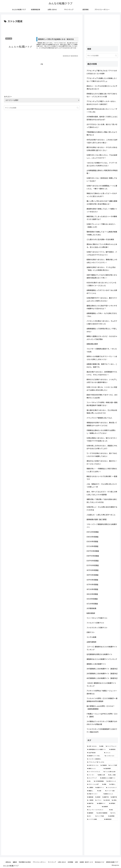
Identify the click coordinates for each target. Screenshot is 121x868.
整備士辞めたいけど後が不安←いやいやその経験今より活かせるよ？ (102, 307)
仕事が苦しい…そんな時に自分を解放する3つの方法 (102, 508)
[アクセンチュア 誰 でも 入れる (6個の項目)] (102, 762)
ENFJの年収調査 (93, 537)
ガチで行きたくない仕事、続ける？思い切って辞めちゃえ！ (102, 126)
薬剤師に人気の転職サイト (96, 664)
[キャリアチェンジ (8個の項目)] (111, 746)
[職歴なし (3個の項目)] (91, 791)
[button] (78, 108)
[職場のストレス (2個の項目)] (110, 794)
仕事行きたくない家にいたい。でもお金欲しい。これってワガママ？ (102, 156)
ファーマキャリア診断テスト (97, 618)
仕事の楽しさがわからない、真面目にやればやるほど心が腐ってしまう (102, 447)
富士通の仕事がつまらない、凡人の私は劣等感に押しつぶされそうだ (102, 412)
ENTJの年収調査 (93, 532)
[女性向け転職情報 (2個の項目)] (103, 813)
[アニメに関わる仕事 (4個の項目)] (110, 772)
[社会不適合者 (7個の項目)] (95, 753)
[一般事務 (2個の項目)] (90, 800)
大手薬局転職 (91, 608)
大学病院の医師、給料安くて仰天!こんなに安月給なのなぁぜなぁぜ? (102, 118)
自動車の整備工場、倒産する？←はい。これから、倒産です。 (102, 365)
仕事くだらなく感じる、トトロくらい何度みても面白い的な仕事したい (102, 389)
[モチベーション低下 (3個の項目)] (94, 784)
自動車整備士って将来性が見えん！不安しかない (102, 330)
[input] (102, 56)
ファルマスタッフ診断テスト (97, 628)
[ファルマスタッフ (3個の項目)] (112, 787)
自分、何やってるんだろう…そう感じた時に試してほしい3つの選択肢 (102, 493)
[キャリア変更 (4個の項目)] (113, 765)
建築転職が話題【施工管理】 (97, 519)
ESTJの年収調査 (92, 546)
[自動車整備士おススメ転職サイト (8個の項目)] (97, 749)
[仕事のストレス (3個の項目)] (112, 781)
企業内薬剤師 (91, 642)
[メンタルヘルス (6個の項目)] (111, 756)
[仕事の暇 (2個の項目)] (107, 800)
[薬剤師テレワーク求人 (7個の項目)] (95, 756)
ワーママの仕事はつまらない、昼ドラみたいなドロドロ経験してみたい (102, 455)
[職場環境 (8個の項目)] (113, 749)
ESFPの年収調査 (93, 561)
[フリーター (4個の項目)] (92, 775)
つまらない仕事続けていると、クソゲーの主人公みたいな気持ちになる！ (102, 164)
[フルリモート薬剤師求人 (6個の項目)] (102, 759)
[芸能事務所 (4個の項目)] (110, 768)
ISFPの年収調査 (92, 580)
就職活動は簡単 (92, 344)
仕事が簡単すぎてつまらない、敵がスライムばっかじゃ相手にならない (102, 299)
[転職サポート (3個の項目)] (100, 787)
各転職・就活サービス (86, 862)
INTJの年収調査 (92, 589)
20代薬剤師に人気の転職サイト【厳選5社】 (102, 673)
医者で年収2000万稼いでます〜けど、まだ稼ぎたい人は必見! (102, 396)
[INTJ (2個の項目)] (90, 816)
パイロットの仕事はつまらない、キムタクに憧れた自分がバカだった (102, 322)
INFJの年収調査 (92, 594)
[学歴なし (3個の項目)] (113, 784)
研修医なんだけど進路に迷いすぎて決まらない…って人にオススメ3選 (102, 95)
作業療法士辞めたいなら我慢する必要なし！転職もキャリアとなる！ (101, 432)
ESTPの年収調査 (93, 565)
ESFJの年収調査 (92, 541)
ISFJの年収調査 (92, 599)
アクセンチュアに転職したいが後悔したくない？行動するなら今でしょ (102, 80)
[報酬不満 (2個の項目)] (114, 797)
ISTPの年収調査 (92, 584)
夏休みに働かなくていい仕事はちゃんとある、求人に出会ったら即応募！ (102, 246)
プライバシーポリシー (39, 862)
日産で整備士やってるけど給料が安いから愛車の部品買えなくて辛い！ (102, 276)
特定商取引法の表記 (25, 862)
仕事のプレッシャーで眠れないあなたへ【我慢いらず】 (101, 226)
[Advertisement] (42, 29)
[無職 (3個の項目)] (105, 784)
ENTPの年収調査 (93, 551)
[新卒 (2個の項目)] (94, 807)
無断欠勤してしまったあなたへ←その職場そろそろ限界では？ (102, 218)
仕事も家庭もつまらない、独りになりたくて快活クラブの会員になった (102, 439)
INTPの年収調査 (93, 570)
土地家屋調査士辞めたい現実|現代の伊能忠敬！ (102, 172)
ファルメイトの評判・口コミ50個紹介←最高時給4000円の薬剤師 (102, 700)
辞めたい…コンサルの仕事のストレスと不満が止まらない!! (102, 87)
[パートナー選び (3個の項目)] (111, 791)
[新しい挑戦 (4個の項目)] (113, 775)
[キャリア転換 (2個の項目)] (101, 816)
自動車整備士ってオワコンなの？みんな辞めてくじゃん (102, 292)
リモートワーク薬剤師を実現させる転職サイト (102, 526)
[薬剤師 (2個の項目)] (98, 797)
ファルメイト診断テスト (95, 623)
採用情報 (70, 862)
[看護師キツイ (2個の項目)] (102, 803)
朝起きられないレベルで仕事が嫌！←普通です (102, 478)
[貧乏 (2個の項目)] (113, 810)
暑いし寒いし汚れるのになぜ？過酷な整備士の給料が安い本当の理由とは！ (102, 202)
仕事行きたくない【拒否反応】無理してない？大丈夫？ (102, 179)
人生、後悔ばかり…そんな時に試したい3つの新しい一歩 (102, 485)
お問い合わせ (62, 862)
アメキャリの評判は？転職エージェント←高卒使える (102, 692)
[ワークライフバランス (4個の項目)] (94, 772)
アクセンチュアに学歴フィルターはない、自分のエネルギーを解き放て (102, 103)
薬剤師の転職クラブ (112, 862)
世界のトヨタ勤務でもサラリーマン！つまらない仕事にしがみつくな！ (102, 358)
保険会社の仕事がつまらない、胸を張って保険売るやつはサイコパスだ (102, 424)
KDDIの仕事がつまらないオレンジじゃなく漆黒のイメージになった (101, 284)
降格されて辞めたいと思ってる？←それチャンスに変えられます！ (102, 195)
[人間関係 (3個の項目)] (90, 787)
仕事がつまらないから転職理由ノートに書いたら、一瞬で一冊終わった (102, 187)
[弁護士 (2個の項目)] (114, 800)
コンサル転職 (91, 637)
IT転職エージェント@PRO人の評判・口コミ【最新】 (102, 715)
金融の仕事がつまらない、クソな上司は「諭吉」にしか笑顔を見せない (101, 269)
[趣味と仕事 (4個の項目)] (102, 775)
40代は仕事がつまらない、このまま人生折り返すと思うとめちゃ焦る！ (102, 141)
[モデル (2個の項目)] (114, 813)
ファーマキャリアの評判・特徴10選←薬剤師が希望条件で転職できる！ (102, 404)
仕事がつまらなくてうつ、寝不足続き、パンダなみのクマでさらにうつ (102, 253)
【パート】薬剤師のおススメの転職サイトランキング (102, 648)
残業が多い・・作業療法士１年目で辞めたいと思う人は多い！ (102, 470)
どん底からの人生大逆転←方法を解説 (100, 239)
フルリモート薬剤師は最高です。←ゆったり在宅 (102, 350)
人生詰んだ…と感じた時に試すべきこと (101, 515)
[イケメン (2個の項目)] (99, 800)
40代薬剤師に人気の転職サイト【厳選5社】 (102, 678)
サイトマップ (52, 862)
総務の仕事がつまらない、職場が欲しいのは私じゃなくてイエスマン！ (102, 261)
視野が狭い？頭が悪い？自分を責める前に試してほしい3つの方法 (102, 501)
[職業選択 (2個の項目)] (91, 813)
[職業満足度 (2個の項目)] (111, 819)
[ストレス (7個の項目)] (111, 753)
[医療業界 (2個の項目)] (109, 807)
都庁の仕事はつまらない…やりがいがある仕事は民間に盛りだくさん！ (102, 149)
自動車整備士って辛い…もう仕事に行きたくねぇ (102, 315)
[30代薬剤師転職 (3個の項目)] (99, 781)
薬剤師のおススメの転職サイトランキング (102, 659)
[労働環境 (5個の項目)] (104, 765)
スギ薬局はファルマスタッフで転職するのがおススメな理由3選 (102, 723)
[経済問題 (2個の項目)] (113, 816)
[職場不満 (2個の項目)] (91, 803)
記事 (76, 862)
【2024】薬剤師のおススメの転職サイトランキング (101, 684)
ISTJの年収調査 (92, 604)
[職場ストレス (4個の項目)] (94, 768)
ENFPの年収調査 (93, 556)
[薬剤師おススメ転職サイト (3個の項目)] (109, 778)
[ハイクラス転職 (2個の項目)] (95, 819)
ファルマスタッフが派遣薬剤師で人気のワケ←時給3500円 (102, 730)
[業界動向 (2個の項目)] (113, 803)
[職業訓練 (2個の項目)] (90, 797)
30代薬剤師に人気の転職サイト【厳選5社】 (102, 669)
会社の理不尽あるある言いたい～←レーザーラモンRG (102, 110)
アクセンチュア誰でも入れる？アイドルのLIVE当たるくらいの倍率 (102, 72)
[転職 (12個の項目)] (102, 746)
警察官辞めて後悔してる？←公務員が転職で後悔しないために (102, 233)
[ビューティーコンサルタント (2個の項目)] (97, 810)
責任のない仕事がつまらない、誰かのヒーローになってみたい (102, 462)
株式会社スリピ (100, 862)
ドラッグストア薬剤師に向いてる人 (99, 418)
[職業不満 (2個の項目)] (106, 797)
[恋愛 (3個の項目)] (100, 791)
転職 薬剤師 (91, 613)
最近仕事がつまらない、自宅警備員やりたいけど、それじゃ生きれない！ (102, 373)
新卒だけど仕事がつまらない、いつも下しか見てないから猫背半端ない (102, 381)
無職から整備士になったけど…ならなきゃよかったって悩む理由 (102, 338)
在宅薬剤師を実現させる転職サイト (99, 654)
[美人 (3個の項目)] (90, 781)
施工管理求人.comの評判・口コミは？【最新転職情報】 (101, 708)
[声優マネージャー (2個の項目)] (94, 794)
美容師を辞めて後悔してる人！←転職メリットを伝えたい (102, 210)
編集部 (15, 862)
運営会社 (8, 862)
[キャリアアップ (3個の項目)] (93, 778)
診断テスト (91, 632)
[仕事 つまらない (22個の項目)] (92, 746)
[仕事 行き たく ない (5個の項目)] (93, 765)
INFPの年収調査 (93, 575)
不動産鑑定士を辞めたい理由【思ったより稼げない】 (102, 133)
